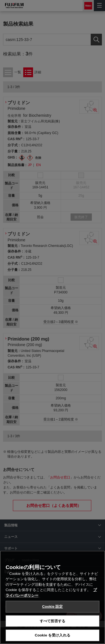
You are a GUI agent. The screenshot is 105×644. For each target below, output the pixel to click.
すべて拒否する (53, 621)
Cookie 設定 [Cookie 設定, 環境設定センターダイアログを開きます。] (52, 607)
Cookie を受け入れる (53, 635)
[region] (53, 597)
